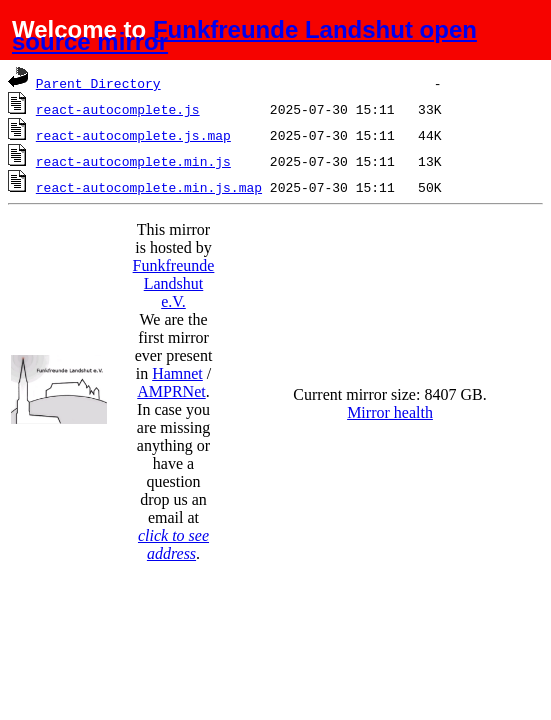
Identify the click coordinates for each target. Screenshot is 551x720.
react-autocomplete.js (118, 109)
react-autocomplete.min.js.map (149, 187)
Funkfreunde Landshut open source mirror (244, 35)
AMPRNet (171, 391)
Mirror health (390, 412)
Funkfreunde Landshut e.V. (174, 283)
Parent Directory (98, 83)
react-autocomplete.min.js (133, 161)
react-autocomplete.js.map (133, 135)
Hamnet (177, 373)
